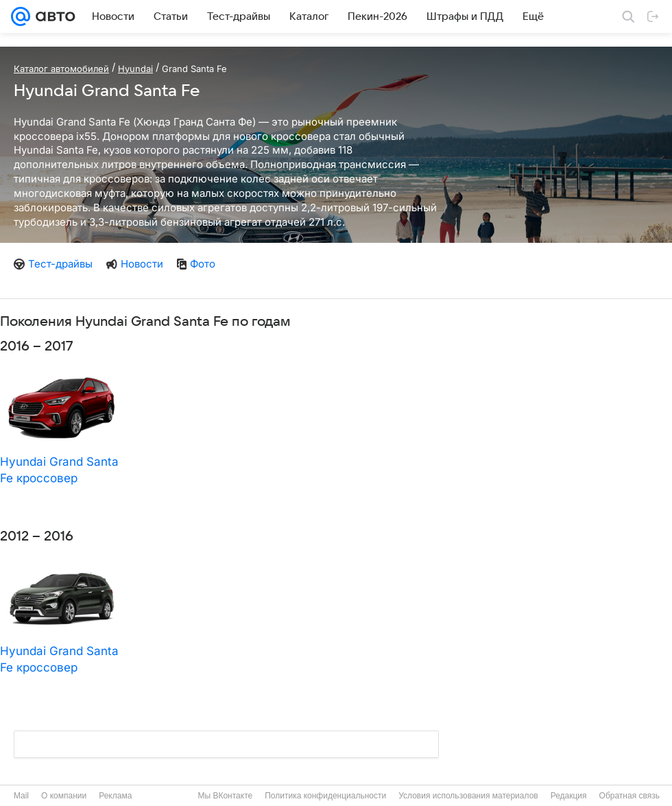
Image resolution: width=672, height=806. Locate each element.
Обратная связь (629, 796)
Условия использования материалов (468, 796)
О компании (64, 796)
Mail (21, 796)
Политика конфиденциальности (325, 796)
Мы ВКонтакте (225, 796)
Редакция (569, 796)
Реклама (115, 796)
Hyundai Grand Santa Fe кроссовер (59, 470)
